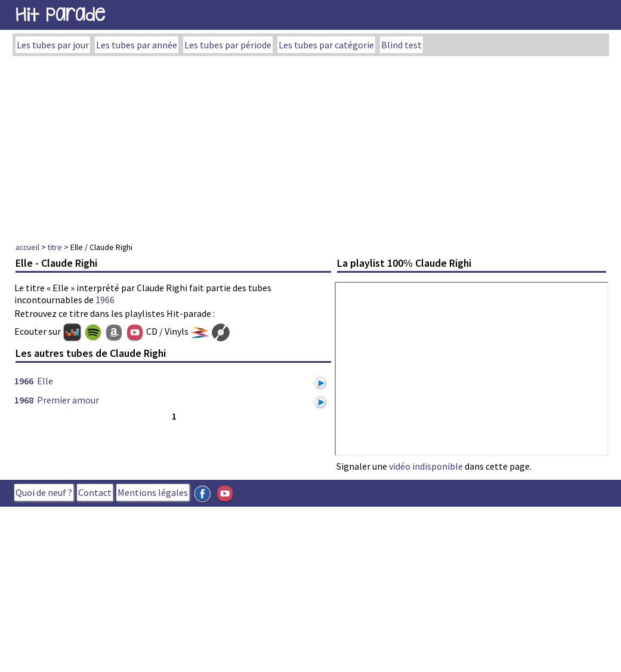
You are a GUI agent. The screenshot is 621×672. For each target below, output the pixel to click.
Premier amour (68, 400)
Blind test (401, 45)
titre (55, 247)
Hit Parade (60, 15)
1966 (105, 300)
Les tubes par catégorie (326, 45)
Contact (95, 492)
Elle (45, 381)
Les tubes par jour (53, 45)
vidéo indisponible (426, 466)
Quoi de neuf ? (44, 492)
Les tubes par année (137, 45)
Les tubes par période (228, 45)
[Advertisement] (311, 146)
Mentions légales (153, 492)
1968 (24, 400)
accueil (27, 247)
